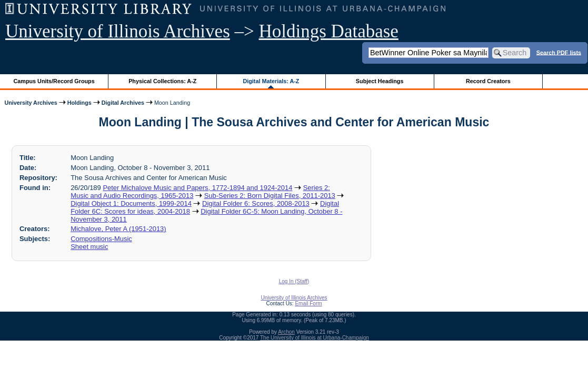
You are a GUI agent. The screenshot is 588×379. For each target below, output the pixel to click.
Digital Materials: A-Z (271, 81)
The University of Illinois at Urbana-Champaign (315, 338)
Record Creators (488, 81)
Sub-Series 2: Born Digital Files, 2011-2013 (270, 196)
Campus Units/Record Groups (54, 81)
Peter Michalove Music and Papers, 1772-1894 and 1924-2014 (197, 188)
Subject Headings (380, 81)
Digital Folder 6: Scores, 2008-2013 (256, 203)
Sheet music (89, 247)
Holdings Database (329, 31)
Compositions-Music (101, 239)
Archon (286, 332)
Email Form (308, 303)
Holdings (79, 103)
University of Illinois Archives (118, 31)
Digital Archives (123, 103)
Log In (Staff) (294, 281)
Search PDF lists (559, 52)
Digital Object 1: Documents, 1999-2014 (131, 203)
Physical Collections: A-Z (162, 81)
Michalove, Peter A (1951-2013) (118, 229)
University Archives (31, 103)
